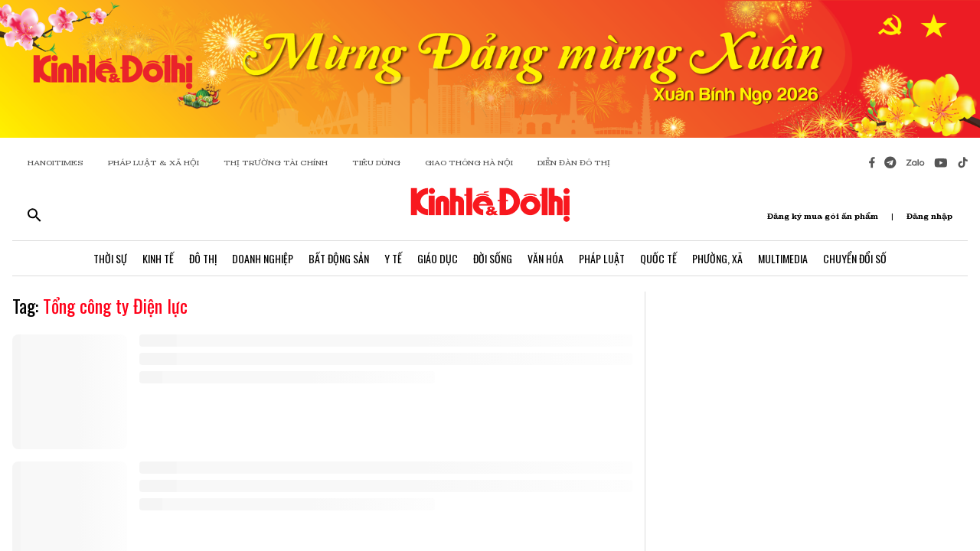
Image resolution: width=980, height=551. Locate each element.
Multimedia (783, 258)
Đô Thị (203, 258)
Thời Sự (110, 258)
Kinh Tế (158, 258)
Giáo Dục (438, 258)
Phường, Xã (717, 258)
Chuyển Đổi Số (855, 258)
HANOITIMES (56, 163)
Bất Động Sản (339, 258)
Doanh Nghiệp (263, 258)
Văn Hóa (546, 258)
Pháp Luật (602, 258)
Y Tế (393, 258)
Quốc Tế (658, 258)
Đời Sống (493, 258)
